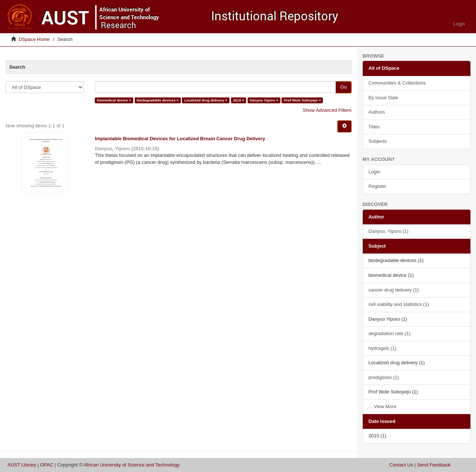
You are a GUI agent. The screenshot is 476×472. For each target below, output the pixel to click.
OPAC (46, 465)
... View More (383, 406)
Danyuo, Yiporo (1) (389, 231)
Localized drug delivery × (206, 100)
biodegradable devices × (158, 100)
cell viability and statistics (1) (399, 304)
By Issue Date (384, 98)
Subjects (378, 141)
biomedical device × (114, 100)
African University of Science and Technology (132, 465)
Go (343, 87)
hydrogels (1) (383, 348)
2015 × (238, 100)
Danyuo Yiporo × (264, 100)
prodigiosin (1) (384, 377)
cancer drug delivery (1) (394, 290)
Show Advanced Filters (327, 110)
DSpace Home (34, 39)
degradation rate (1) (390, 333)
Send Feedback (434, 465)
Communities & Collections (397, 83)
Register (377, 186)
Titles (374, 127)
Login (375, 172)
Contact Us (401, 465)
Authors (377, 112)
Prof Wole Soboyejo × (302, 100)
